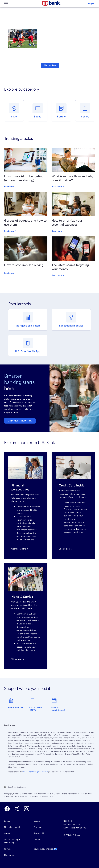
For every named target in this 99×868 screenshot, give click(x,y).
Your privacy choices (46, 849)
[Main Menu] (6, 4)
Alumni (37, 840)
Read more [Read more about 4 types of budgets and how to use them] (11, 231)
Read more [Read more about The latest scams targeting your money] (58, 275)
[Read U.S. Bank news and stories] (18, 659)
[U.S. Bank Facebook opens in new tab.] (7, 809)
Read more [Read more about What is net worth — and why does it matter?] (58, 187)
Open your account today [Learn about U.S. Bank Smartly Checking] (20, 421)
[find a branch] (17, 705)
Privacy (7, 849)
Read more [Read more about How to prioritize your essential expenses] (58, 231)
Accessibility (40, 833)
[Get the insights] (20, 549)
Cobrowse (9, 855)
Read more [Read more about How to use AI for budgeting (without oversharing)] (11, 187)
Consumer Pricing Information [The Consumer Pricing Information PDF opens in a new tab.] (35, 772)
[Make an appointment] (60, 705)
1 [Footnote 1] (31, 405)
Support (8, 821)
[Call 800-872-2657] (39, 705)
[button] (91, 4)
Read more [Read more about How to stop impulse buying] (11, 273)
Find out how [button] (50, 65)
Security (38, 821)
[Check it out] (66, 549)
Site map (38, 827)
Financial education (13, 827)
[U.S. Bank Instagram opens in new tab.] (27, 809)
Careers (8, 833)
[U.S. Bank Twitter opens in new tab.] (17, 809)
